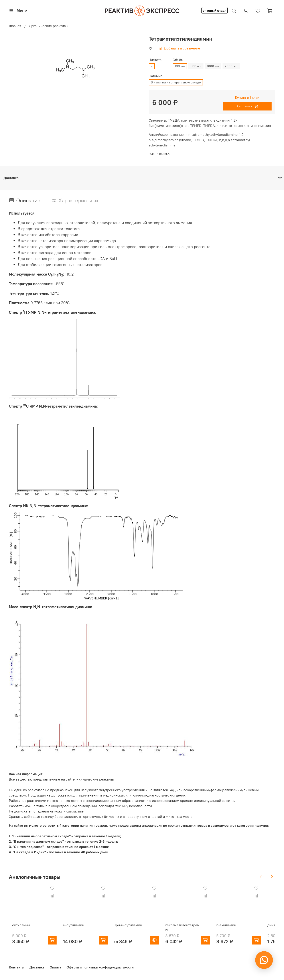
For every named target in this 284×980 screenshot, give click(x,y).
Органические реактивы (48, 26)
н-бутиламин (74, 929)
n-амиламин (237, 929)
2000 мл (231, 66)
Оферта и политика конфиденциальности (100, 967)
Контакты (17, 967)
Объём (178, 60)
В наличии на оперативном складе (176, 82)
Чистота (155, 60)
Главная (15, 26)
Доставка (37, 967)
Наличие (156, 76)
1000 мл (213, 66)
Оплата (55, 967)
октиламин (18, 929)
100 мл (180, 66)
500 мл (196, 66)
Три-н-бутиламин (132, 929)
